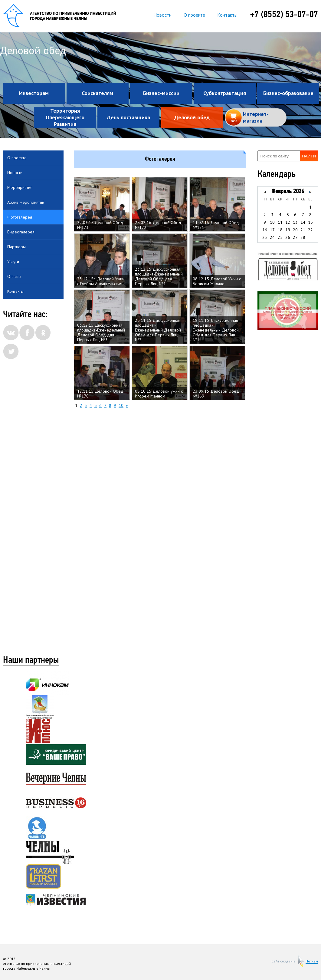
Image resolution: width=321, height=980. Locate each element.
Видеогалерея (21, 232)
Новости (162, 15)
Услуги (13, 262)
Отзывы (14, 276)
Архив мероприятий (26, 202)
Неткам (312, 961)
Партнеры (16, 247)
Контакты (227, 15)
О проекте (194, 15)
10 (121, 406)
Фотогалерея (20, 217)
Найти (309, 156)
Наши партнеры (31, 661)
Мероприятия (20, 187)
